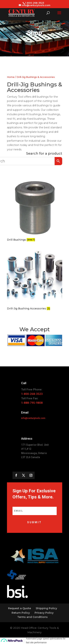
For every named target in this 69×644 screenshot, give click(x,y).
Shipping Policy (46, 608)
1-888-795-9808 (32, 403)
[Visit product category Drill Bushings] (35, 211)
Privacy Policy (44, 613)
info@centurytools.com (33, 418)
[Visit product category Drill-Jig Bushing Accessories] (35, 280)
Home (11, 77)
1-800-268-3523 (32, 394)
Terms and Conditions (32, 617)
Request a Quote (20, 608)
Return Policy (21, 613)
